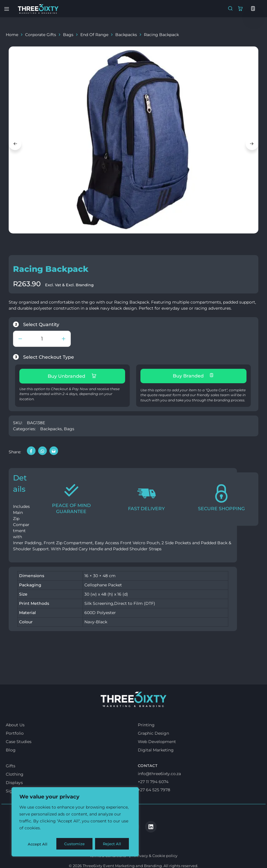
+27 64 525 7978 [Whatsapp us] (154, 804)
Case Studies (19, 756)
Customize (38, 844)
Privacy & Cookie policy (156, 846)
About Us (15, 739)
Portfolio (15, 748)
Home (12, 35)
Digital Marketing (156, 764)
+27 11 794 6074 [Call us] (153, 796)
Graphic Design (153, 748)
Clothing (15, 789)
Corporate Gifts (41, 35)
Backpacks (126, 35)
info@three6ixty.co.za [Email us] (159, 788)
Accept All (113, 844)
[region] (75, 823)
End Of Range (94, 35)
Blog (11, 764)
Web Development (157, 756)
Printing (146, 739)
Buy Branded (193, 376)
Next (252, 144)
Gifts (11, 780)
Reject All (76, 844)
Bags (68, 35)
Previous (15, 144)
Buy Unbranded (72, 376)
